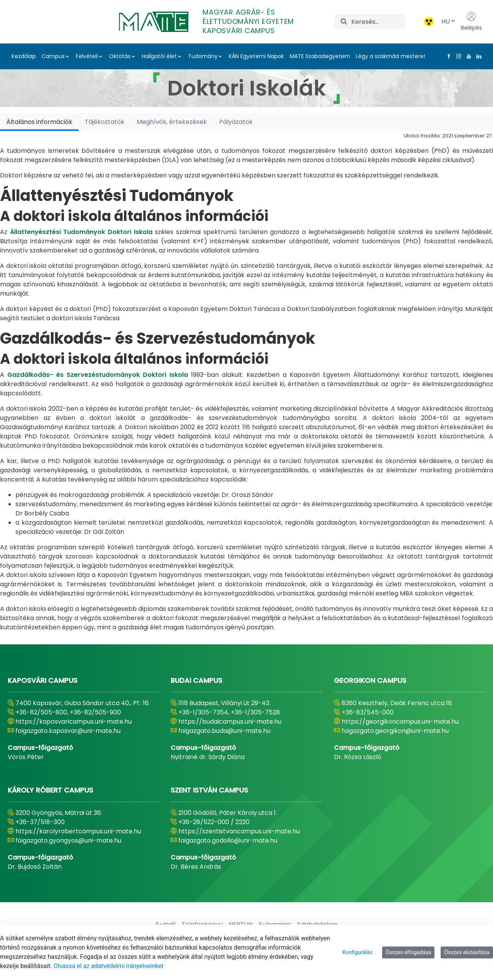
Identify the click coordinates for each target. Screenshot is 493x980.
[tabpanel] (246, 381)
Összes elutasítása (467, 952)
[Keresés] (378, 22)
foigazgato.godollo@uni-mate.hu (228, 840)
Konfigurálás (357, 952)
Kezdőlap (24, 56)
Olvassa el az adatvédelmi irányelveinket (108, 966)
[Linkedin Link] (477, 56)
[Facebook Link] (447, 56)
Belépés (471, 22)
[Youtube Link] (467, 56)
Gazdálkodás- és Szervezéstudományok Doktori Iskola (98, 375)
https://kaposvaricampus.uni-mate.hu (74, 722)
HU (449, 21)
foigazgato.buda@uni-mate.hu (224, 731)
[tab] (39, 122)
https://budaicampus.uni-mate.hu (230, 722)
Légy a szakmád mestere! (391, 56)
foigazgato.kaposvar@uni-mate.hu (68, 731)
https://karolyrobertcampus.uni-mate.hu (78, 831)
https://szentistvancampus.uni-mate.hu (239, 831)
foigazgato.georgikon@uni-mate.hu (395, 731)
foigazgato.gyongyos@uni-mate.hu (68, 840)
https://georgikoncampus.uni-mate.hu (400, 722)
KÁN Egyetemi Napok (256, 56)
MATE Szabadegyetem (320, 56)
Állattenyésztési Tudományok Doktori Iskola (81, 232)
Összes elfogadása (408, 952)
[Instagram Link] (457, 56)
